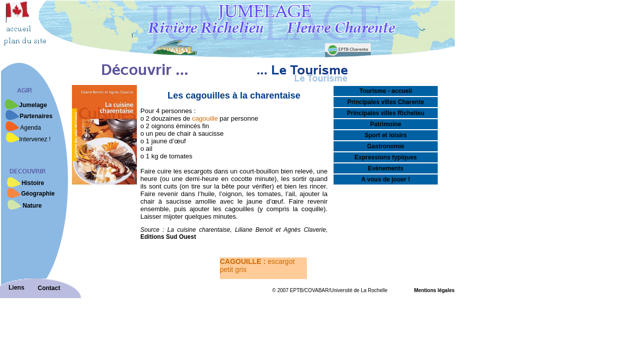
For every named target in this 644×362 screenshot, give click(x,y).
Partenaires (36, 116)
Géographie (38, 194)
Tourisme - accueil (385, 91)
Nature (32, 206)
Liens (16, 288)
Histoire (33, 183)
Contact (49, 288)
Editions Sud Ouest (168, 237)
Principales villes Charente (386, 102)
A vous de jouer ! (386, 179)
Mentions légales (434, 290)
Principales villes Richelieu (385, 113)
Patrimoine (385, 124)
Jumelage (33, 105)
